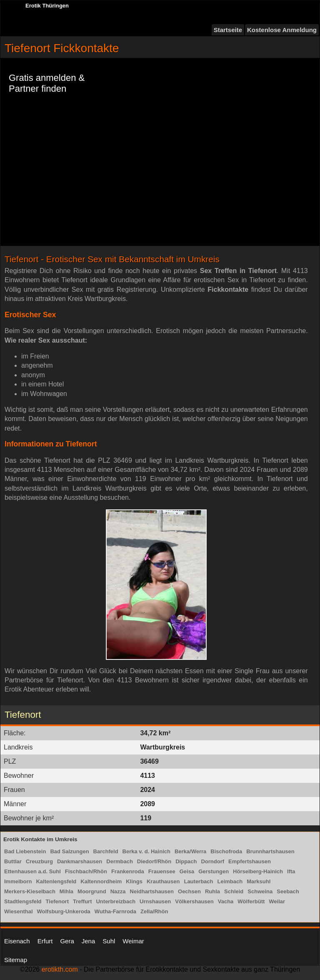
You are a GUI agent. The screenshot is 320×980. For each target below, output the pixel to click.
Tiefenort (57, 901)
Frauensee (162, 871)
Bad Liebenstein (25, 851)
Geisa (187, 871)
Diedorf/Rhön (154, 861)
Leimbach (230, 881)
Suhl (109, 941)
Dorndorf (212, 861)
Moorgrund (92, 891)
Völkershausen (194, 901)
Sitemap (16, 960)
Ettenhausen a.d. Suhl (32, 871)
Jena (89, 941)
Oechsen (189, 891)
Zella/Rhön (154, 911)
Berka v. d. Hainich (146, 851)
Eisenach (17, 941)
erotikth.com (60, 969)
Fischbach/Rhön (86, 871)
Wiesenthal (19, 911)
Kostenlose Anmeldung (282, 30)
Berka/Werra (190, 851)
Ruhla (212, 891)
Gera (67, 941)
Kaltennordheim (101, 881)
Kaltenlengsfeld (56, 881)
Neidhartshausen (152, 891)
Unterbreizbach (116, 901)
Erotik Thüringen (47, 6)
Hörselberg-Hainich (258, 871)
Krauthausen (163, 881)
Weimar (133, 941)
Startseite (228, 30)
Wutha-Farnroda (115, 911)
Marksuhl (259, 881)
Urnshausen (155, 901)
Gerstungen (214, 871)
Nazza (118, 891)
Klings (134, 881)
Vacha (226, 901)
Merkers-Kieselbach (30, 891)
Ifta (291, 871)
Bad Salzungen (69, 851)
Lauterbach (198, 881)
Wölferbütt (251, 901)
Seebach (288, 891)
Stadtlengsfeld (23, 901)
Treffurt (82, 901)
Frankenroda (128, 871)
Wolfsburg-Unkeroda (64, 911)
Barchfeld (106, 851)
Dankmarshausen (80, 861)
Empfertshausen (250, 861)
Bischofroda (226, 851)
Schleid (234, 891)
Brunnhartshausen (270, 851)
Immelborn (18, 881)
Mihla (66, 891)
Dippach (186, 861)
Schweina (260, 891)
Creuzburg (39, 861)
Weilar (277, 901)
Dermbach (120, 861)
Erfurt (45, 941)
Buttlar (13, 861)
